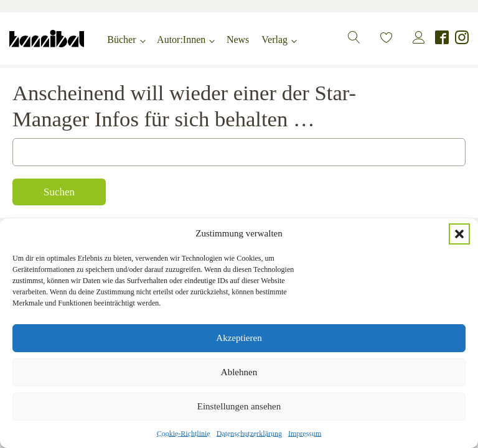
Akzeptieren (239, 338)
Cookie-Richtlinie (184, 434)
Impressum (305, 434)
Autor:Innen (181, 40)
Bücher (121, 40)
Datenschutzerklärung (249, 434)
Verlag (274, 40)
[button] (459, 234)
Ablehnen (239, 372)
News (238, 40)
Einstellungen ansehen (239, 406)
